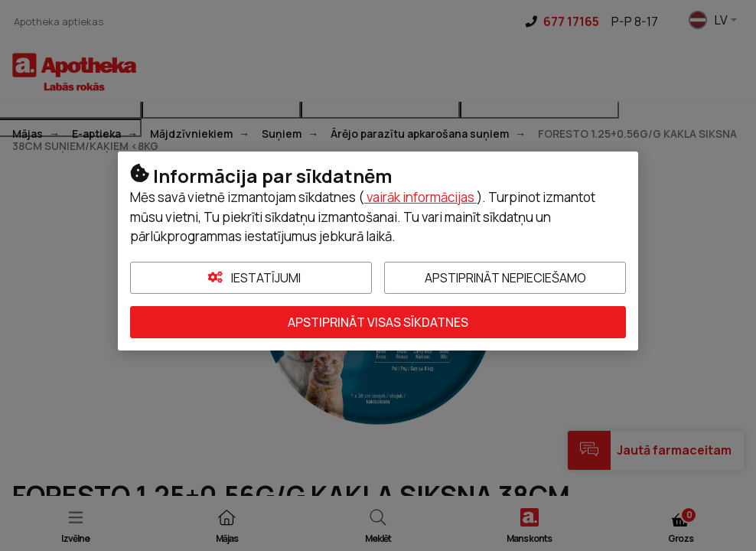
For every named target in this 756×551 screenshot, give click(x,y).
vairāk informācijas (420, 197)
